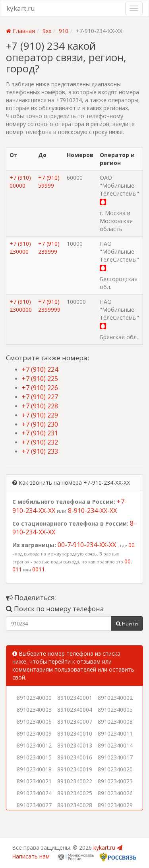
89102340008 (115, 721)
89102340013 (75, 745)
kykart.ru (21, 8)
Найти (127, 623)
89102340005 (115, 710)
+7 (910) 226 (40, 388)
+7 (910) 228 (40, 406)
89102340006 (34, 721)
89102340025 (75, 793)
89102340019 (75, 769)
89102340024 (34, 793)
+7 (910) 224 (40, 369)
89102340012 (34, 745)
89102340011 (115, 733)
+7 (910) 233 (40, 451)
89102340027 (34, 805)
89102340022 (75, 781)
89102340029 (115, 805)
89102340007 (75, 721)
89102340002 (115, 698)
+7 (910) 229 (40, 415)
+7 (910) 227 (40, 397)
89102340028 (75, 805)
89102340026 (115, 793)
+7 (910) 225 (40, 379)
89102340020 (115, 769)
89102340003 (34, 710)
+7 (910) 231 (40, 433)
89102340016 (75, 757)
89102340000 (34, 698)
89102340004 (75, 710)
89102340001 (75, 698)
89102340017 (115, 757)
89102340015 (34, 757)
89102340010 (75, 733)
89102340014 (115, 745)
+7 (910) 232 (40, 442)
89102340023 (115, 781)
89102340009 (34, 733)
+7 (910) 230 (40, 424)
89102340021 (34, 781)
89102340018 (34, 769)
